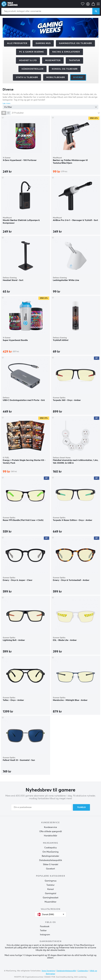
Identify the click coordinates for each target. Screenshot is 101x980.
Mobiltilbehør (56, 77)
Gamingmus (51, 881)
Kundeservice (50, 827)
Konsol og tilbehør (65, 69)
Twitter (43, 931)
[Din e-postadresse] (41, 807)
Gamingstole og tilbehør (75, 43)
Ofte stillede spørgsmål (51, 831)
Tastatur (74, 60)
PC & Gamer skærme (32, 52)
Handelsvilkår (51, 836)
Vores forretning (48, 971)
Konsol (50, 889)
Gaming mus (43, 43)
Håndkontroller (32, 69)
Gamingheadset (51, 898)
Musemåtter (53, 60)
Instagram (45, 935)
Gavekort (50, 869)
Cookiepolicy (50, 848)
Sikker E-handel (51, 864)
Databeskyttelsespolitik (51, 860)
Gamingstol (51, 893)
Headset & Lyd (28, 60)
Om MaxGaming (50, 852)
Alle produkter (17, 43)
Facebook (45, 926)
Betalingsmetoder (50, 856)
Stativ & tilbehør (27, 77)
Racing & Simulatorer (66, 52)
